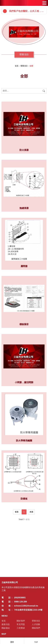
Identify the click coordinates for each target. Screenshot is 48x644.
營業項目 (24, 66)
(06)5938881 (20, 598)
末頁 (31, 512)
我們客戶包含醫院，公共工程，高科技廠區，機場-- (27, 11)
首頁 (17, 66)
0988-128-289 (20, 602)
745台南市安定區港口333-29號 (28, 610)
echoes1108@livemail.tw (26, 606)
